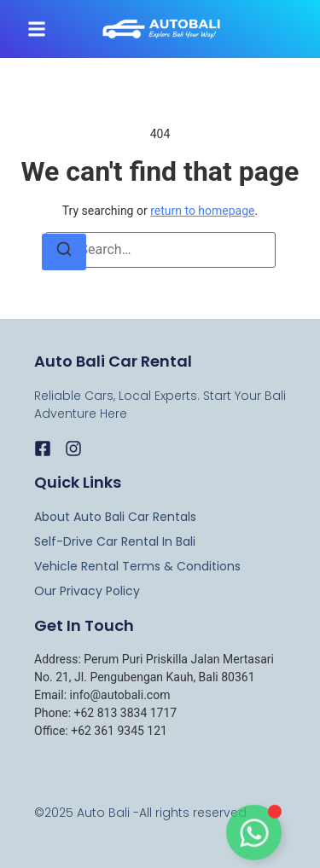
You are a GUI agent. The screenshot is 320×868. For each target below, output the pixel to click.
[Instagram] (73, 448)
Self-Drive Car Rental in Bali (115, 541)
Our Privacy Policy (87, 591)
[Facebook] (43, 448)
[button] (37, 29)
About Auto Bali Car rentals (115, 517)
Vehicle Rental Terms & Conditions (137, 566)
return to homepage (202, 211)
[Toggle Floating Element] (254, 836)
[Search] (64, 252)
